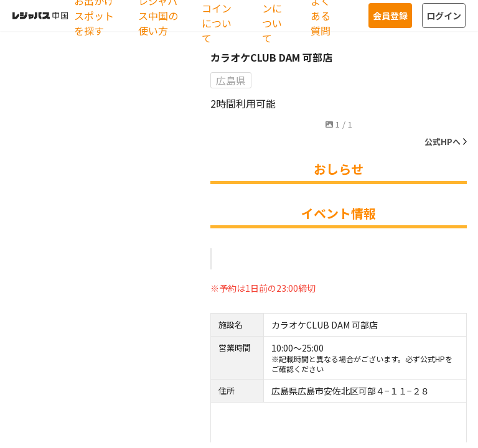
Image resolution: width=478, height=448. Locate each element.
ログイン (444, 16)
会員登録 (390, 16)
